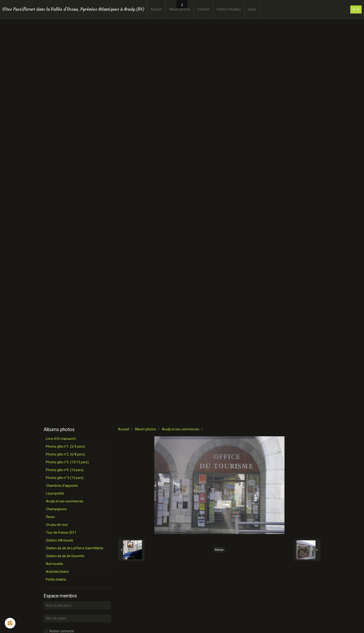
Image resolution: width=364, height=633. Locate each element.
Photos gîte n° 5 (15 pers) (65, 478)
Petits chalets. (56, 579)
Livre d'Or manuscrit (61, 439)
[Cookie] (10, 623)
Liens (252, 9)
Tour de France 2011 (61, 533)
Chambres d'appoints (62, 486)
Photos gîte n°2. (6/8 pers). (66, 454)
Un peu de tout (57, 525)
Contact (203, 9)
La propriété (55, 493)
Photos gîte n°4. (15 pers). (65, 470)
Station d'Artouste (60, 540)
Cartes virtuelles (229, 9)
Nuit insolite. (55, 564)
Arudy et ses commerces (181, 429)
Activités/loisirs (57, 572)
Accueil (156, 9)
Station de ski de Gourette (65, 556)
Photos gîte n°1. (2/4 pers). (66, 446)
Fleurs (50, 517)
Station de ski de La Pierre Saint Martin (75, 548)
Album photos (180, 9)
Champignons (56, 509)
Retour (219, 550)
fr (354, 9)
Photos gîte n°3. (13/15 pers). (68, 462)
